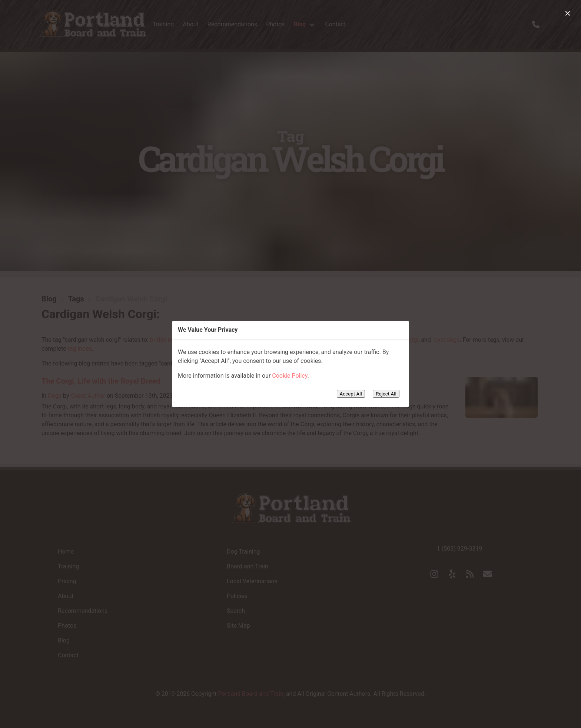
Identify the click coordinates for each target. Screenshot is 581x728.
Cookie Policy (290, 376)
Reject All (386, 394)
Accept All (351, 394)
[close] (568, 13)
